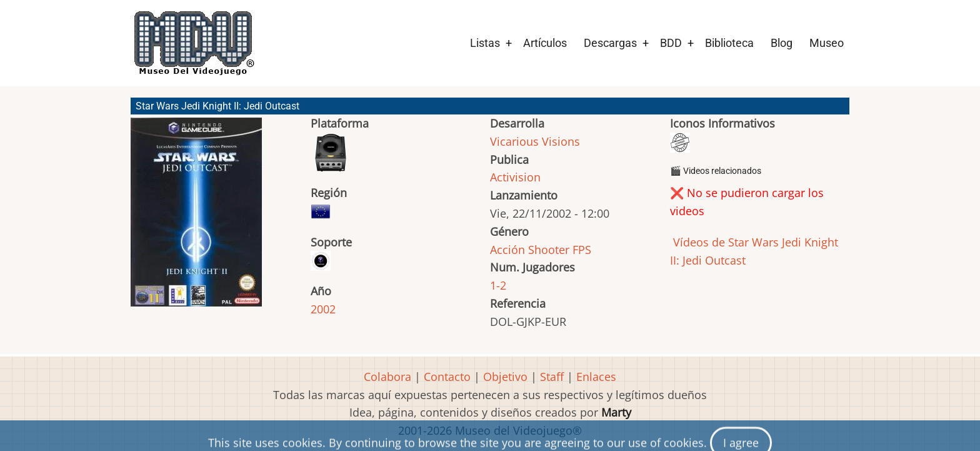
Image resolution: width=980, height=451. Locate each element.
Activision (515, 177)
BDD (671, 43)
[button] (196, 218)
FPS (582, 250)
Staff (552, 377)
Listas (485, 43)
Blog (782, 43)
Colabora (387, 377)
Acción (507, 250)
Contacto (447, 377)
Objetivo (505, 377)
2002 (323, 309)
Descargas (610, 43)
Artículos (545, 43)
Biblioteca (729, 43)
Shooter (549, 250)
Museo (827, 43)
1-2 (498, 285)
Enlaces (596, 377)
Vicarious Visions (535, 141)
